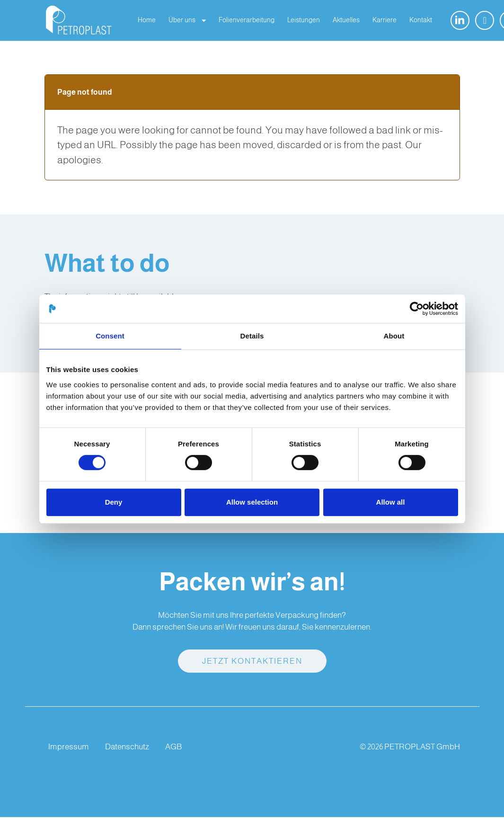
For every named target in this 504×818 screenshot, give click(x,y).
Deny (114, 502)
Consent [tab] (110, 336)
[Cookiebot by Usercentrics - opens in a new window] (417, 309)
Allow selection (252, 502)
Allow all (391, 502)
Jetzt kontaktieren (252, 662)
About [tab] (394, 336)
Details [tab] (252, 336)
